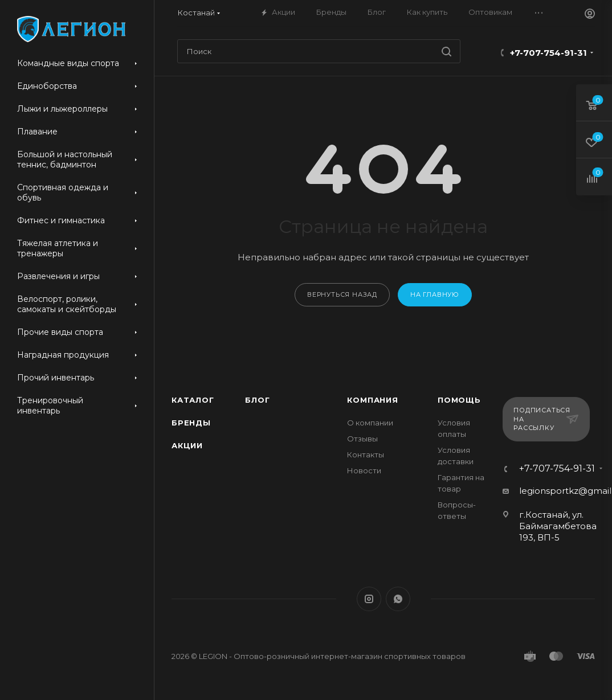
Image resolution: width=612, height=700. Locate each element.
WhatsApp (398, 599)
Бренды (191, 423)
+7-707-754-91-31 (548, 53)
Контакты (366, 455)
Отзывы (362, 439)
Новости (364, 470)
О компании (370, 423)
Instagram (369, 599)
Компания (372, 400)
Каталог (193, 400)
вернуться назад (342, 294)
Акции (187, 445)
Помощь (459, 400)
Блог (257, 400)
